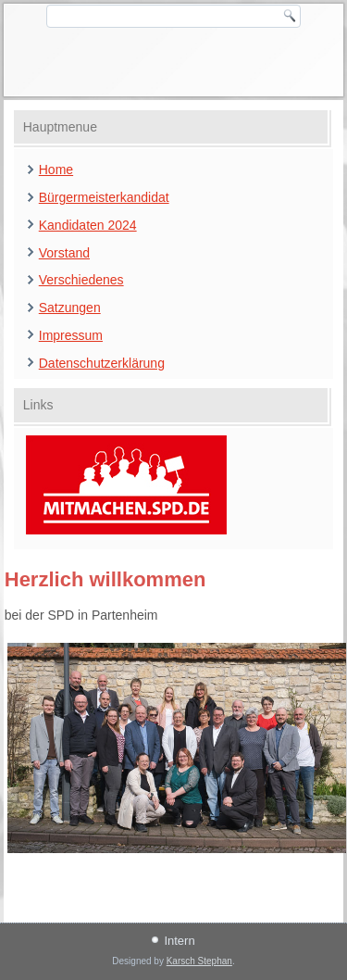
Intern (179, 941)
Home (56, 170)
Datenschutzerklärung (102, 363)
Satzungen (70, 308)
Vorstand (64, 253)
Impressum (71, 335)
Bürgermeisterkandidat (104, 197)
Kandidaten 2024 (88, 225)
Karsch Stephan (199, 961)
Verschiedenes (81, 280)
